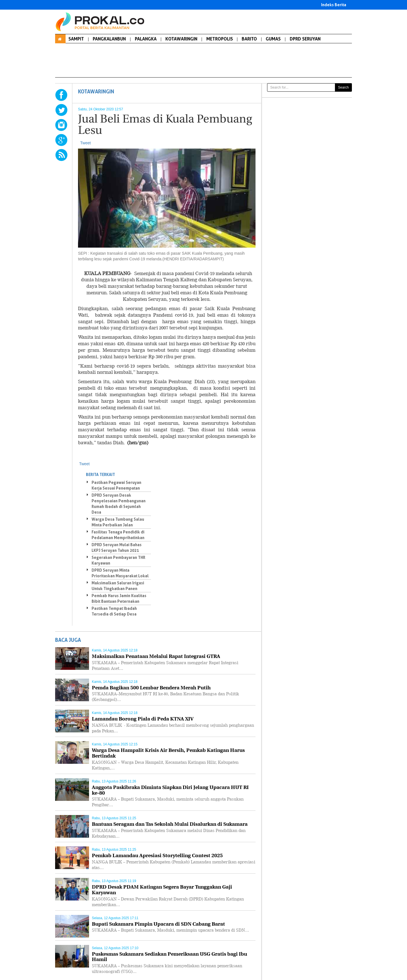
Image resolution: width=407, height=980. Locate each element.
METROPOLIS (220, 39)
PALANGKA (146, 39)
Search (343, 87)
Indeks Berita (334, 5)
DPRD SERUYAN (305, 39)
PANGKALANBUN (109, 39)
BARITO (249, 39)
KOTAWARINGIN (181, 39)
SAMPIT (76, 39)
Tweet (85, 143)
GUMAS (273, 39)
